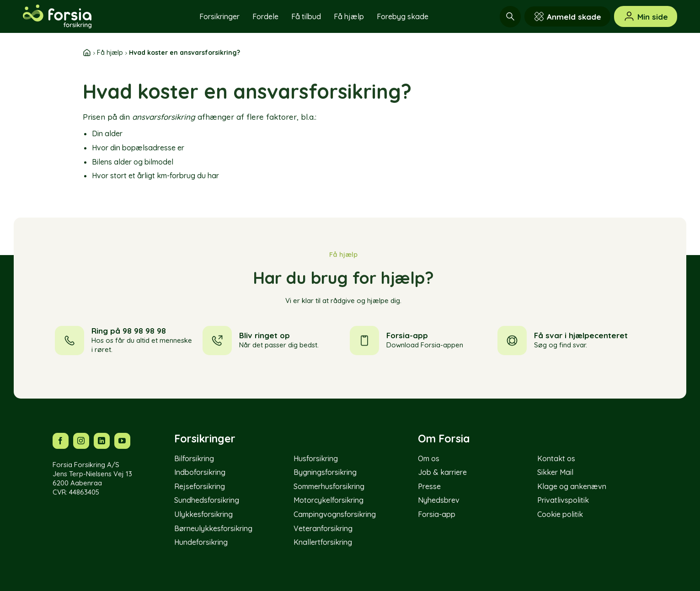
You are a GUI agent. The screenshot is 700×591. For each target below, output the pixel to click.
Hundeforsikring (201, 542)
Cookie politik (560, 514)
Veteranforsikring (323, 528)
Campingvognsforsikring (335, 514)
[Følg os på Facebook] (61, 441)
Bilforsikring (194, 458)
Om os (429, 458)
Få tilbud (306, 16)
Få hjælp (349, 16)
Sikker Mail (555, 472)
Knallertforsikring (323, 542)
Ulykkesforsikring (203, 514)
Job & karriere (442, 472)
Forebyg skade (403, 16)
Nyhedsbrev (439, 500)
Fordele (265, 16)
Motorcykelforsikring (329, 500)
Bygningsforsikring (325, 472)
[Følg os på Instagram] (81, 441)
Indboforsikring (200, 472)
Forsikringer (219, 16)
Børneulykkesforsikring (213, 528)
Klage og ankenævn (572, 486)
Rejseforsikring (200, 486)
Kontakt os (556, 458)
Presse (429, 486)
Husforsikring (316, 458)
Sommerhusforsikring (329, 486)
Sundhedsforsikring (207, 500)
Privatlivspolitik (563, 500)
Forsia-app (437, 514)
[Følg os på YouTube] (122, 441)
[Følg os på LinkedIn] (102, 441)
